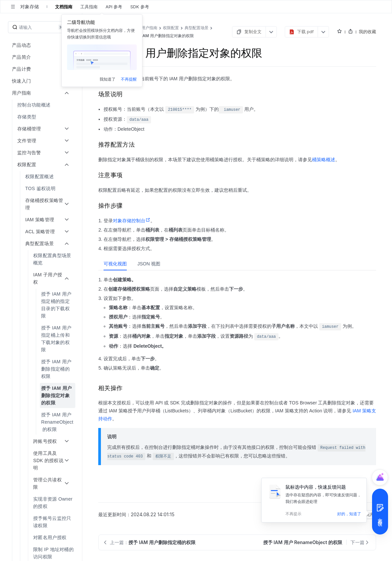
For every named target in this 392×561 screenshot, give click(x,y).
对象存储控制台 (132, 221)
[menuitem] (42, 105)
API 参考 (114, 7)
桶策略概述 (324, 160)
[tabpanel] (237, 326)
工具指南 (89, 7)
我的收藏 (367, 32)
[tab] (115, 264)
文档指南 (64, 7)
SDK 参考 (139, 7)
